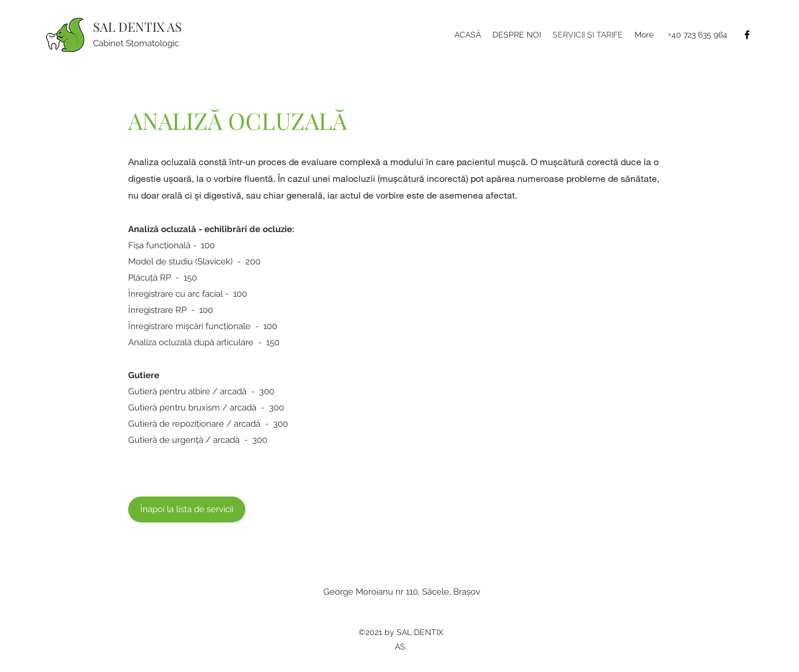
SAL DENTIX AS (137, 27)
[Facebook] (747, 35)
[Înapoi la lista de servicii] (187, 509)
